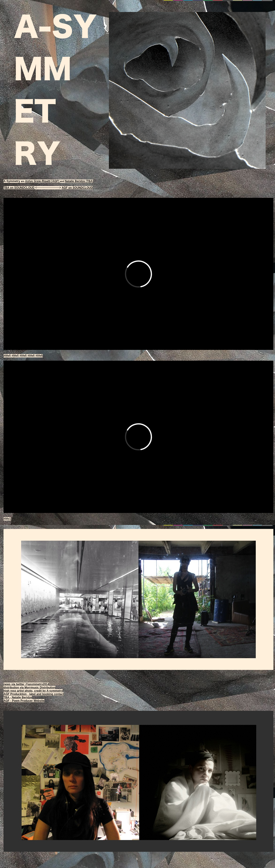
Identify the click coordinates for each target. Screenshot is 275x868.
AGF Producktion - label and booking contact (34, 694)
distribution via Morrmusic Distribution (29, 688)
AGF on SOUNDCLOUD (77, 188)
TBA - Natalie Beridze (18, 697)
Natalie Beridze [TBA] (79, 181)
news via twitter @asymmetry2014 (26, 684)
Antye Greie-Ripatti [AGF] (43, 181)
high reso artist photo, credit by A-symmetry (33, 691)
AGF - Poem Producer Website (24, 701)
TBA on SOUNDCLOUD (19, 188)
